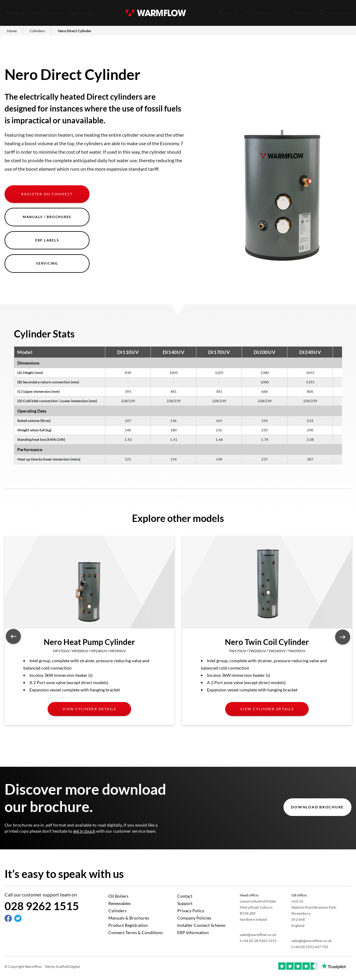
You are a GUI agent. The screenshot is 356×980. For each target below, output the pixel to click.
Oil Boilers (118, 896)
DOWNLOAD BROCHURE (317, 807)
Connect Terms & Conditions (136, 932)
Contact (185, 896)
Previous (13, 636)
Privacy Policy (191, 911)
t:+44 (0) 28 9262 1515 (258, 941)
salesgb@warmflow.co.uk (312, 941)
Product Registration (128, 925)
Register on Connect (47, 194)
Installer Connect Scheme (201, 925)
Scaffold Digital (68, 966)
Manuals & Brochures (129, 918)
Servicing (47, 263)
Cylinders (117, 911)
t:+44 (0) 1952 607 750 (310, 947)
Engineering (80, 13)
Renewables (120, 903)
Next (343, 637)
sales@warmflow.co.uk (258, 935)
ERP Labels (47, 240)
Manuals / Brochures (47, 217)
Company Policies (194, 918)
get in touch (84, 831)
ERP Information (193, 932)
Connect (304, 13)
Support (341, 13)
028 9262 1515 (42, 906)
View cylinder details (89, 709)
